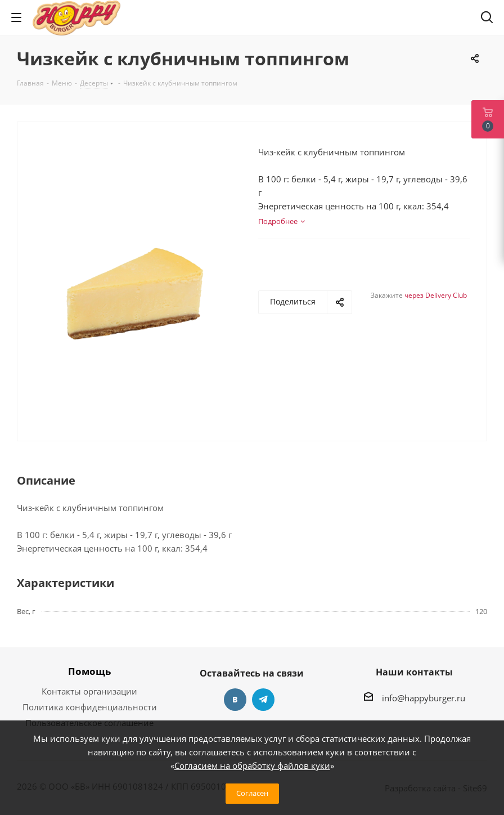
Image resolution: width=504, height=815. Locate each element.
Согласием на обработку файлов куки (252, 765)
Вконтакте (235, 700)
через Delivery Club (436, 295)
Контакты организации (89, 691)
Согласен (252, 793)
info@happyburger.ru (424, 698)
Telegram (263, 700)
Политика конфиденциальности (90, 707)
